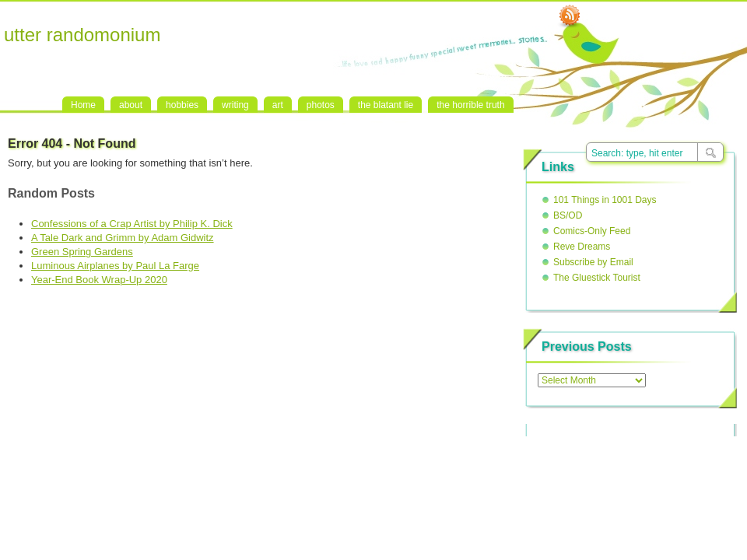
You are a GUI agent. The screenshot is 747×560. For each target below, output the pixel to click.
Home (83, 105)
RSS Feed (570, 16)
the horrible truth (470, 105)
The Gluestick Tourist (597, 278)
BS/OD (568, 215)
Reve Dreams (582, 247)
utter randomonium (82, 35)
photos (321, 105)
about (131, 105)
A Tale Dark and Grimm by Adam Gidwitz (123, 238)
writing (235, 105)
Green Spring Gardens (82, 252)
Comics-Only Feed (592, 231)
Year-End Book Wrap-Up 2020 (99, 280)
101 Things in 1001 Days (605, 200)
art (278, 105)
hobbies (182, 105)
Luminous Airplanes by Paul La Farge (115, 266)
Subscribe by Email (593, 262)
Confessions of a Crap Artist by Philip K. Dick (132, 224)
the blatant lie (386, 105)
